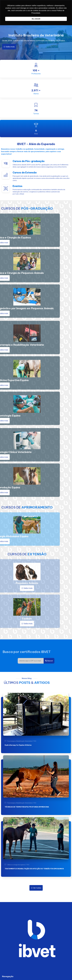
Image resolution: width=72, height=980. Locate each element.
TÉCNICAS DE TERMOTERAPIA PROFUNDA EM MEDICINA (27, 807)
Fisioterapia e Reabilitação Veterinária (20, 741)
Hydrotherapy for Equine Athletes (18, 745)
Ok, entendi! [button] (36, 19)
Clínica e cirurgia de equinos (16, 865)
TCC (35, 741)
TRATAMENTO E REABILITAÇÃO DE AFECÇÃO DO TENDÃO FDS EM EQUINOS (34, 869)
